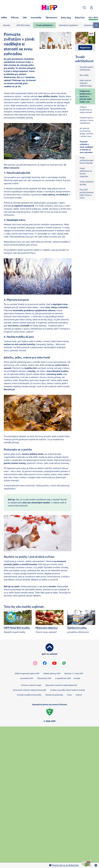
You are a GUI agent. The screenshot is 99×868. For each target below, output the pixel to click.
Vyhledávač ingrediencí (68, 25)
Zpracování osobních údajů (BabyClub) (61, 685)
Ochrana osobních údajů (31, 685)
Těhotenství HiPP (44, 678)
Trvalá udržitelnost (44, 25)
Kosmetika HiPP (27, 678)
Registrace (85, 48)
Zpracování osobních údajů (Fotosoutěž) (30, 690)
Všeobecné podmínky (54, 695)
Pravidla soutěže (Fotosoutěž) (29, 695)
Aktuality (7, 25)
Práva (69, 695)
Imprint (79, 695)
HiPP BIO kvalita (23, 25)
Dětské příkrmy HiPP (52, 673)
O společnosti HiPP (63, 678)
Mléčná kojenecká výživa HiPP (27, 673)
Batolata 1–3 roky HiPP (74, 673)
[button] (84, 8)
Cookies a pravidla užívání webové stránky (67, 690)
